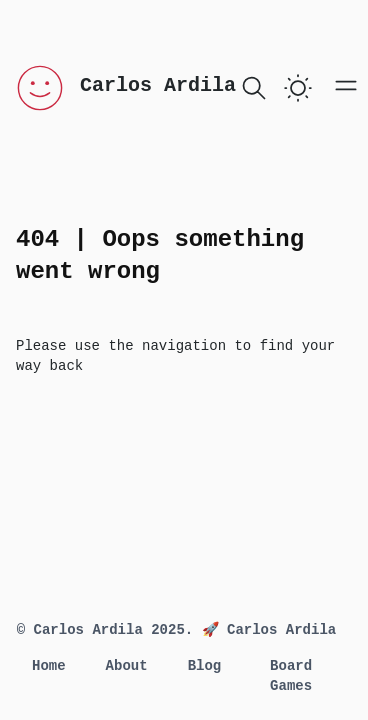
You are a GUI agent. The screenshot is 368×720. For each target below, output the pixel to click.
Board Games (291, 676)
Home (49, 666)
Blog (205, 666)
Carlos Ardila (158, 85)
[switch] (298, 88)
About (127, 666)
